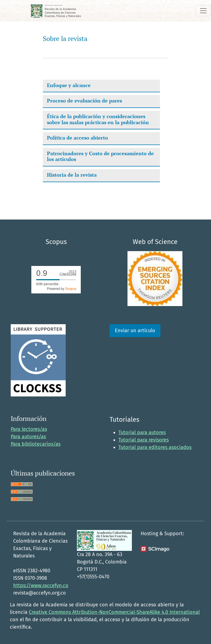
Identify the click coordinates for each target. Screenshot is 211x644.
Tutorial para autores (142, 432)
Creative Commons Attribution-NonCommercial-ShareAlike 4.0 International (114, 612)
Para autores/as (28, 437)
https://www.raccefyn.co (41, 585)
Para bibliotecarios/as (36, 444)
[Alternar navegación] (203, 11)
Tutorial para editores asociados (155, 447)
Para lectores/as (29, 429)
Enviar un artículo (135, 331)
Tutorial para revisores (144, 440)
